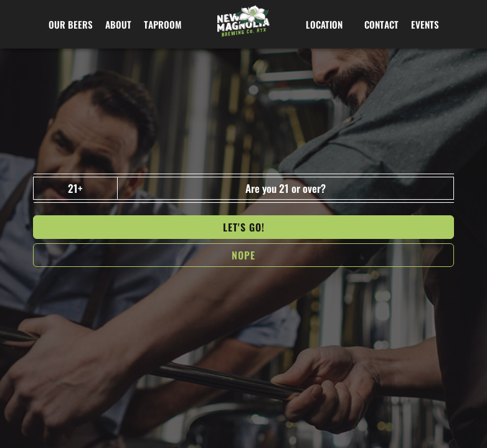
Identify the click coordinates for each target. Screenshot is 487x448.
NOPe (243, 255)
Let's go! (244, 227)
